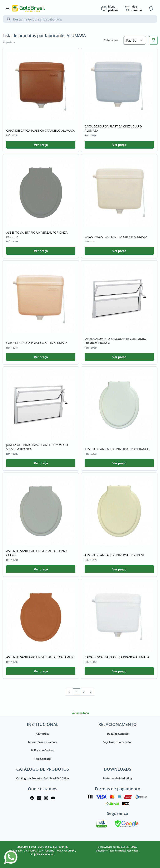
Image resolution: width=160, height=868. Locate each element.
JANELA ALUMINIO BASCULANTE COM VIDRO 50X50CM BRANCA (37, 447)
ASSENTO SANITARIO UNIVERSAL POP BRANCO (117, 449)
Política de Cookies (42, 750)
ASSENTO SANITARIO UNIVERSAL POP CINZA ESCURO (37, 235)
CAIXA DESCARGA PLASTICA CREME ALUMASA (116, 237)
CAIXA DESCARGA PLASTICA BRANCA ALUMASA (117, 657)
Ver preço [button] (41, 145)
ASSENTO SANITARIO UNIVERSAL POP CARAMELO (40, 657)
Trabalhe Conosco (118, 734)
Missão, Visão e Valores (43, 742)
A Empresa (43, 734)
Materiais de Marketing (117, 778)
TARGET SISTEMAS (127, 847)
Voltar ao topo (80, 713)
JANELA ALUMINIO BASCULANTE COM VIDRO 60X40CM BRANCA (115, 341)
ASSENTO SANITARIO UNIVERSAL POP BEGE (115, 555)
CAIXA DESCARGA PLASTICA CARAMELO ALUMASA (41, 130)
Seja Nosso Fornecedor (117, 742)
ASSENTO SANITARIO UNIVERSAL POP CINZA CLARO (37, 553)
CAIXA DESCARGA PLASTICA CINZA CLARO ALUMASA (113, 128)
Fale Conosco (42, 759)
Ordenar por (111, 40)
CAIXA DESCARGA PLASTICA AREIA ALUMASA (37, 343)
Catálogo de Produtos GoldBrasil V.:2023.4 (43, 778)
